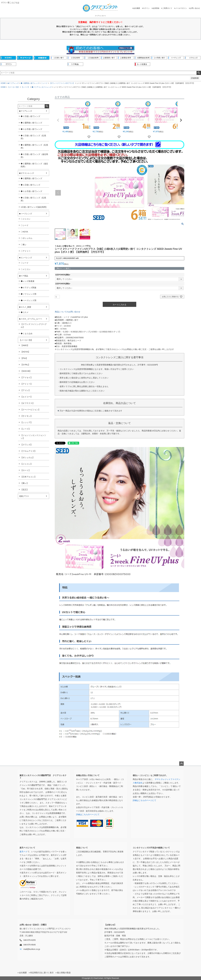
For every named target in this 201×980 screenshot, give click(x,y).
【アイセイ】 (27, 377)
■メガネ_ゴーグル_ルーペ (31, 319)
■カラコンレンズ (27, 173)
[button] (58, 120)
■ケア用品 (24, 276)
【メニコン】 (27, 464)
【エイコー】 (27, 397)
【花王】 (25, 490)
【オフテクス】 (27, 403)
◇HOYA (24, 232)
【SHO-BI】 (26, 371)
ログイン (146, 8)
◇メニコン (26, 219)
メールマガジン (181, 8)
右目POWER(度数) (63, 275)
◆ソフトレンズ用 (28, 294)
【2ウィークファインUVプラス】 (62, 83)
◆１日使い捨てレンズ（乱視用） (33, 137)
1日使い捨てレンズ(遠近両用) (34, 207)
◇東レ (24, 245)
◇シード (44, 83)
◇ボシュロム (27, 238)
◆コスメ (25, 312)
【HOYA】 (25, 352)
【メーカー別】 (14, 87)
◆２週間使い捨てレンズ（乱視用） (34, 146)
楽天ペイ (23, 852)
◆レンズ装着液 (27, 281)
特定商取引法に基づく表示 (42, 973)
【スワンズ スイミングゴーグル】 (34, 326)
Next (181, 193)
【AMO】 (25, 345)
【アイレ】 (26, 390)
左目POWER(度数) (63, 284)
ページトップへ (181, 764)
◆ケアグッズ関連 (28, 288)
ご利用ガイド (167, 8)
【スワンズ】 (27, 445)
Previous (58, 193)
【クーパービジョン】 (30, 410)
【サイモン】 (27, 416)
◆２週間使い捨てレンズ (30, 83)
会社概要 (137, 8)
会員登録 (156, 8)
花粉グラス (24, 496)
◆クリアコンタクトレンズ (42, 87)
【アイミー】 (27, 384)
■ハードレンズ (26, 214)
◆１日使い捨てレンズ (30, 116)
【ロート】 (26, 470)
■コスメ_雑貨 (25, 307)
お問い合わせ (195, 8)
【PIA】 (24, 358)
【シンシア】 (27, 422)
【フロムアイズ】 (28, 451)
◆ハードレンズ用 (28, 300)
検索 (199, 73)
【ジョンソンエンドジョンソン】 (33, 437)
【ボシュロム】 (27, 457)
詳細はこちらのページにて (88, 814)
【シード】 (25, 87)
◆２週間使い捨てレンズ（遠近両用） (34, 165)
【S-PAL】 (25, 365)
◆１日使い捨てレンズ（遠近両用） (34, 156)
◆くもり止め (27, 334)
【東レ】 (25, 483)
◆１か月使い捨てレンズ (31, 129)
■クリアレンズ (13, 83)
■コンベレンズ (26, 258)
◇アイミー (26, 251)
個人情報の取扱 (64, 973)
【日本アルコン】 (28, 477)
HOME (3, 83)
